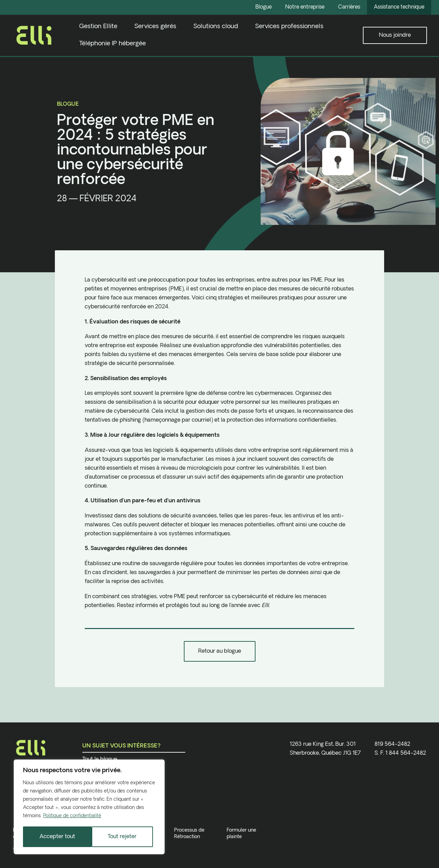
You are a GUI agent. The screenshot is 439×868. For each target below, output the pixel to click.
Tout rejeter (54, 837)
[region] (89, 807)
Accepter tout (121, 837)
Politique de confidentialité (72, 817)
